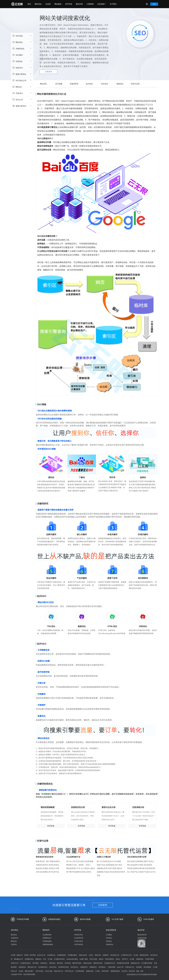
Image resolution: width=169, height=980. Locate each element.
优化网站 (139, 967)
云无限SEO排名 (25, 963)
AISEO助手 (105, 971)
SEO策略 (59, 84)
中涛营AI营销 (149, 959)
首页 (29, 4)
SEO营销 (36, 963)
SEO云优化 (93, 959)
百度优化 (22, 61)
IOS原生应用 (78, 941)
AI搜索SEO (93, 967)
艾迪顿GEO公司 (110, 963)
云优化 (21, 971)
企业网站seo (51, 955)
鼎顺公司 (20, 955)
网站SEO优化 (98, 963)
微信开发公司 (59, 971)
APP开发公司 (69, 971)
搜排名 (101, 959)
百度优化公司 (130, 967)
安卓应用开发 (79, 938)
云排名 (91, 955)
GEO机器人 (102, 967)
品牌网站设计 (47, 938)
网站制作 (46, 930)
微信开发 (79, 4)
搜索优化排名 (144, 955)
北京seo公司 (41, 955)
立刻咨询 (102, 905)
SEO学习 (125, 959)
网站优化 (38, 4)
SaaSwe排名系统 (72, 959)
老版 (138, 971)
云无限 (97, 971)
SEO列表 (132, 971)
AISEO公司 (15, 963)
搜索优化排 (90, 971)
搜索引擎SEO (22, 106)
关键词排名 (15, 938)
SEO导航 (33, 955)
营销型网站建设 (48, 944)
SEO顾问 (22, 55)
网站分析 (98, 955)
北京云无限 (49, 971)
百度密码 (105, 955)
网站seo (22, 87)
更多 (142, 971)
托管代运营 (135, 84)
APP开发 (69, 4)
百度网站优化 (29, 959)
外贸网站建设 (47, 941)
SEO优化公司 (22, 80)
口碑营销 (90, 4)
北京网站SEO (43, 967)
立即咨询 (48, 72)
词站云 (118, 959)
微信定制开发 (142, 935)
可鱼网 (26, 955)
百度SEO (22, 93)
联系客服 (51, 826)
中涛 (44, 959)
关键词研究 (74, 84)
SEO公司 (22, 100)
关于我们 (113, 4)
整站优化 (14, 935)
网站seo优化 (88, 963)
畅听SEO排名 (77, 963)
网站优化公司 (32, 967)
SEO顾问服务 (72, 955)
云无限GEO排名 (59, 959)
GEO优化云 (74, 967)
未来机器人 (44, 963)
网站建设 (58, 4)
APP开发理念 (79, 944)
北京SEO (124, 971)
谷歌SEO (22, 68)
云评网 (13, 955)
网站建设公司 (18, 959)
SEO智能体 (147, 967)
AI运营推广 (102, 4)
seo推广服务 (84, 959)
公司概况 (109, 935)
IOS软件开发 (78, 935)
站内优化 (89, 84)
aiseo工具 (120, 967)
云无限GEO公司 (126, 955)
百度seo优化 (83, 955)
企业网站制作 (47, 935)
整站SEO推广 (29, 971)
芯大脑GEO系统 (147, 963)
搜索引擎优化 (22, 74)
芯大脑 (136, 955)
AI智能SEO (84, 967)
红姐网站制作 (62, 955)
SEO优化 (22, 36)
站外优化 (105, 84)
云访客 (132, 959)
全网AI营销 (112, 967)
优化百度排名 (111, 930)
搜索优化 (120, 84)
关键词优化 (22, 49)
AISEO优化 (53, 967)
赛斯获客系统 (115, 971)
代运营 (48, 4)
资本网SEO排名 (63, 967)
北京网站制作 (80, 971)
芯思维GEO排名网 (123, 963)
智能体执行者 (135, 963)
